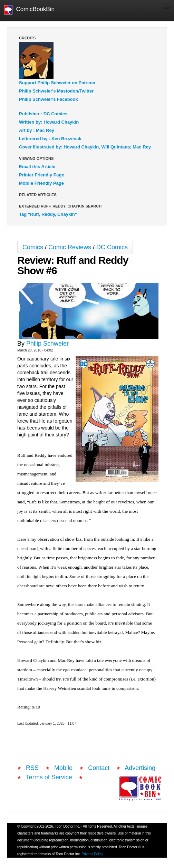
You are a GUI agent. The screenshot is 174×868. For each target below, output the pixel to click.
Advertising (140, 768)
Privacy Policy (93, 854)
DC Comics (112, 247)
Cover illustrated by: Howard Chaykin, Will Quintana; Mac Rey (85, 147)
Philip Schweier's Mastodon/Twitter (56, 91)
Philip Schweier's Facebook (49, 99)
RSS (32, 768)
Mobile (63, 768)
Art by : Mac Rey (37, 130)
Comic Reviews (70, 247)
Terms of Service (49, 777)
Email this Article (37, 167)
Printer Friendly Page (42, 175)
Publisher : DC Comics (43, 114)
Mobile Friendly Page (41, 183)
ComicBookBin (29, 10)
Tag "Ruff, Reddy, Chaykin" (48, 214)
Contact (99, 768)
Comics (33, 247)
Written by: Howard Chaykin (49, 122)
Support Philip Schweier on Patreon (57, 83)
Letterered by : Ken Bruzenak (50, 139)
